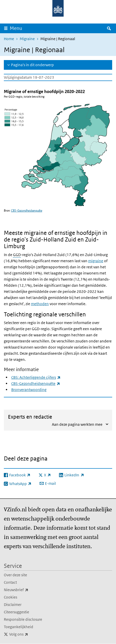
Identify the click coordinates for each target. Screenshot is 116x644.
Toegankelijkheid (19, 627)
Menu (16, 28)
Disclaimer (13, 605)
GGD (17, 255)
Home (9, 39)
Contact (10, 582)
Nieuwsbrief (27, 590)
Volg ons (30, 634)
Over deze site (15, 575)
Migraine (27, 39)
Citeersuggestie (16, 612)
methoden (40, 304)
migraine (96, 261)
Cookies (10, 597)
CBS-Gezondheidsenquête (27, 210)
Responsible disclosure (23, 619)
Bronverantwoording (29, 390)
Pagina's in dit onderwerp (32, 65)
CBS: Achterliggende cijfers (36, 377)
